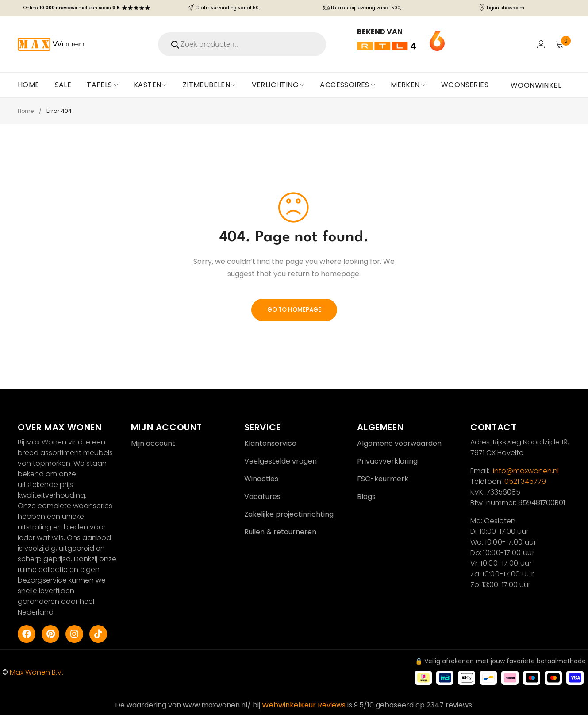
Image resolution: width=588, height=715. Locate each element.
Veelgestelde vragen (281, 461)
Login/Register (540, 44)
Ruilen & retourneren (280, 532)
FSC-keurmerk (383, 479)
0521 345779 (525, 481)
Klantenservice (270, 443)
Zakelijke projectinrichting (289, 514)
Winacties (261, 479)
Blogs (366, 497)
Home (27, 111)
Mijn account (153, 443)
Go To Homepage (294, 310)
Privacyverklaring (387, 461)
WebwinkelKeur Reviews (304, 705)
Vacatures (262, 497)
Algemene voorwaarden (399, 443)
